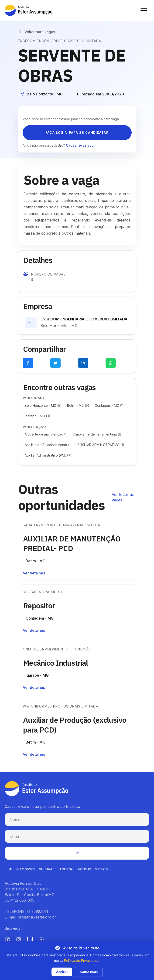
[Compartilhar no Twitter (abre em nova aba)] (55, 363)
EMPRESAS (67, 873)
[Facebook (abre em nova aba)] (7, 944)
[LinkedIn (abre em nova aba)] (30, 944)
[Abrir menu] (144, 10)
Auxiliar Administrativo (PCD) (49, 455)
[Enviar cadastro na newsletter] (77, 857)
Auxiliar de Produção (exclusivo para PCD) (79, 725)
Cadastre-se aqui (80, 145)
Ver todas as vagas (123, 497)
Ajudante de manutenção (46, 434)
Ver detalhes (34, 573)
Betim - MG (78, 405)
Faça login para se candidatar (77, 132)
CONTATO (101, 873)
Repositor (43, 606)
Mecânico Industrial (60, 663)
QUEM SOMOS (26, 873)
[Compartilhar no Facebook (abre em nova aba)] (28, 363)
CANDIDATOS (48, 873)
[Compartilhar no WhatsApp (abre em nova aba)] (111, 363)
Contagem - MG (110, 405)
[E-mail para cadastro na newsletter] (77, 840)
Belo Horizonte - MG (43, 405)
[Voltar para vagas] (36, 32)
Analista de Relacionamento (48, 445)
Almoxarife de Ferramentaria (97, 434)
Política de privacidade (63, 976)
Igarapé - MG (38, 416)
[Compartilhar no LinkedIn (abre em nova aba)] (83, 363)
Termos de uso (97, 976)
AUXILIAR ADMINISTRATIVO (101, 445)
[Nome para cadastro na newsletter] (77, 824)
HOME (9, 873)
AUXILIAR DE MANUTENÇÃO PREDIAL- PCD (76, 544)
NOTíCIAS (85, 873)
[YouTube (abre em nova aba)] (41, 944)
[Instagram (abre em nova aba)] (19, 944)
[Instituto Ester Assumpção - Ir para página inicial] (29, 10)
